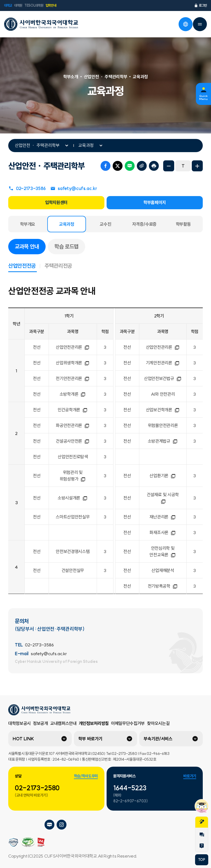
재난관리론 (163, 517)
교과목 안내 (30, 246)
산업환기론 (163, 476)
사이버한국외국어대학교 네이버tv (25, 824)
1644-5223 (130, 788)
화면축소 (169, 166)
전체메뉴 (200, 24)
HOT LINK (23, 739)
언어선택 (185, 24)
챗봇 (202, 806)
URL (142, 166)
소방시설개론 (73, 498)
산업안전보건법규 (163, 378)
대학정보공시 (20, 723)
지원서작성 (202, 822)
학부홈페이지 (155, 202)
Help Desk (202, 846)
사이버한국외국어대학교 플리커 (13, 824)
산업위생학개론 (73, 363)
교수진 (105, 224)
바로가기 (190, 776)
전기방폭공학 (163, 586)
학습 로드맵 (66, 246)
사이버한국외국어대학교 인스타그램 (62, 824)
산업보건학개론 (163, 410)
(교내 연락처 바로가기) (31, 795)
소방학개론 (73, 394)
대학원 (18, 5)
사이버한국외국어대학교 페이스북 (37, 824)
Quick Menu (203, 97)
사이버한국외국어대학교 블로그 (49, 824)
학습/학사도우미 (86, 776)
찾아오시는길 (158, 723)
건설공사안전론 (73, 441)
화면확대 (197, 166)
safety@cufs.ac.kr (73, 188)
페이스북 (105, 166)
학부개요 (28, 224)
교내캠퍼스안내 (63, 723)
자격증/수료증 (144, 224)
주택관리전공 (58, 266)
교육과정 (86, 145)
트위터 (118, 166)
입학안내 (51, 5)
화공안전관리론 (73, 425)
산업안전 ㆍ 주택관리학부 (37, 145)
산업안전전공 (24, 266)
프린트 (154, 166)
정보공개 (41, 723)
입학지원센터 (56, 202)
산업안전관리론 (73, 347)
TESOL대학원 (34, 5)
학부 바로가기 (90, 739)
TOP (202, 860)
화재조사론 (163, 532)
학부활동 (183, 224)
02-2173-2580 (37, 788)
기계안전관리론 (163, 363)
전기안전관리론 (73, 378)
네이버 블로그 (130, 166)
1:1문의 (202, 835)
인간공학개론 (73, 410)
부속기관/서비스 (158, 739)
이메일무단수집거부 (128, 723)
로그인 (200, 5)
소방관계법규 (163, 441)
